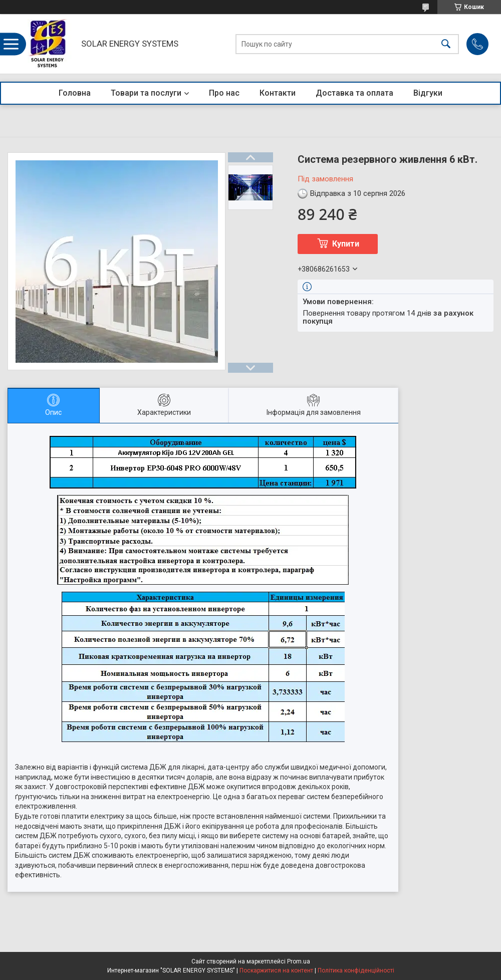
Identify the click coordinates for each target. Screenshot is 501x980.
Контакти (278, 93)
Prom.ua (299, 961)
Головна (75, 93)
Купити (346, 244)
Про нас (224, 93)
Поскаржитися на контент (276, 970)
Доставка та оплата (354, 93)
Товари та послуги (146, 93)
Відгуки (428, 93)
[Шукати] (446, 44)
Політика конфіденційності (356, 970)
